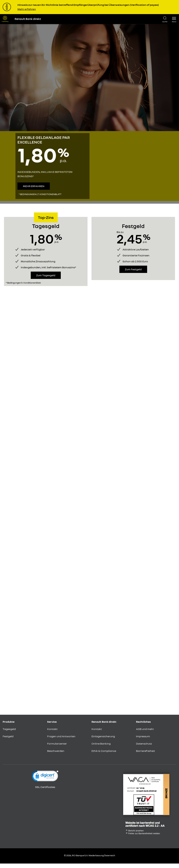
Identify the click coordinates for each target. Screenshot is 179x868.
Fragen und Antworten (61, 736)
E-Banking (5, 21)
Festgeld (8, 736)
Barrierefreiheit (145, 751)
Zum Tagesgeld (46, 275)
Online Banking (101, 744)
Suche (165, 22)
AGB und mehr (145, 729)
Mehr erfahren (27, 9)
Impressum (143, 736)
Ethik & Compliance (104, 751)
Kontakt (52, 729)
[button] (174, 19)
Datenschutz (144, 744)
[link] (45, 777)
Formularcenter (57, 744)
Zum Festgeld (133, 269)
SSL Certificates (45, 787)
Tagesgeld (9, 729)
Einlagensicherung (103, 736)
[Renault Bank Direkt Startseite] (86, 19)
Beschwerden (56, 751)
